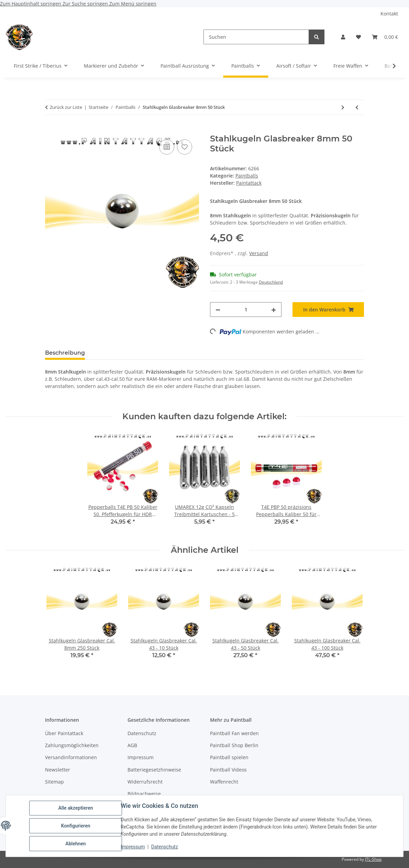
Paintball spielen (229, 757)
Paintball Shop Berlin (234, 745)
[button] (343, 37)
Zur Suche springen (86, 4)
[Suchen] (256, 37)
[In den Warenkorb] (51, 130)
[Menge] (246, 310)
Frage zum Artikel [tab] (172, 353)
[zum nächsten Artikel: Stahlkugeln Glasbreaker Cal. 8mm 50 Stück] (343, 107)
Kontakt (389, 14)
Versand (259, 253)
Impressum (133, 847)
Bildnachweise (144, 794)
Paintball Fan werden (234, 733)
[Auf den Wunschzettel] (185, 147)
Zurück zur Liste (66, 107)
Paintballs (247, 176)
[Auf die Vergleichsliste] (167, 147)
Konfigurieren (75, 826)
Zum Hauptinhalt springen (31, 4)
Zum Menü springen (133, 4)
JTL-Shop (373, 859)
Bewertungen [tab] (116, 353)
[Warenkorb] (385, 37)
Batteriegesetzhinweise (154, 770)
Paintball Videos (228, 770)
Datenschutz (165, 847)
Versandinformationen (71, 757)
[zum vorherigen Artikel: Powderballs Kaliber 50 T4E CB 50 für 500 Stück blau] (357, 107)
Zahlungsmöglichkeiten (72, 745)
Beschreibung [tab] (65, 353)
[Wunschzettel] (358, 37)
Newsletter (58, 770)
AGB (132, 745)
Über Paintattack (64, 733)
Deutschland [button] (271, 282)
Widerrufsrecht (145, 782)
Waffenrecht (224, 782)
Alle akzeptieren (75, 808)
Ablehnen (75, 844)
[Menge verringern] (218, 310)
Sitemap (54, 782)
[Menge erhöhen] (274, 310)
